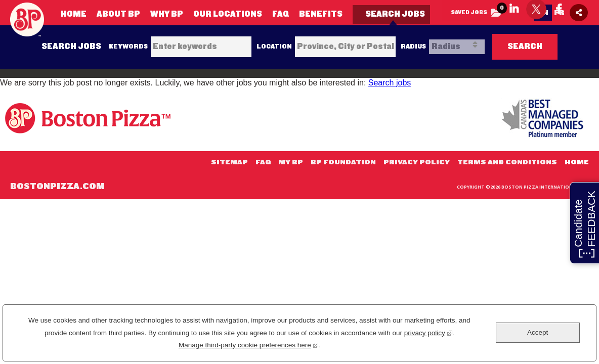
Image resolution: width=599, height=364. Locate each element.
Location (274, 47)
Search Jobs (395, 14)
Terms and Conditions (507, 162)
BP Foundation (343, 162)
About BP (118, 14)
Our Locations (228, 14)
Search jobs (390, 83)
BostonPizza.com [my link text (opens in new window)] (57, 187)
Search (525, 46)
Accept (538, 332)
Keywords (128, 47)
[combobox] (345, 47)
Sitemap (229, 162)
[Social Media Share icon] (579, 13)
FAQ (281, 14)
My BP (291, 162)
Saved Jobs (479, 10)
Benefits (321, 14)
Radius (413, 47)
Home (74, 14)
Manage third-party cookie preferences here (248, 344)
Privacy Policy (417, 162)
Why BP (167, 14)
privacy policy (428, 332)
